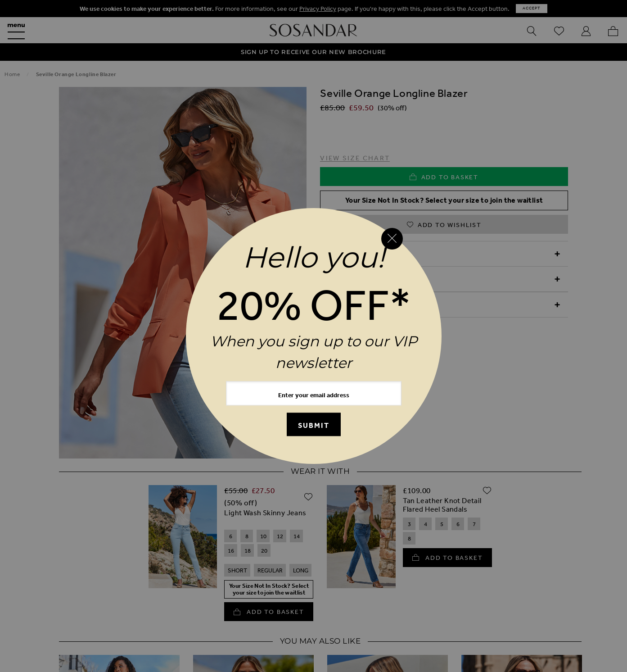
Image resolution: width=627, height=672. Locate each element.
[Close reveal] (392, 239)
